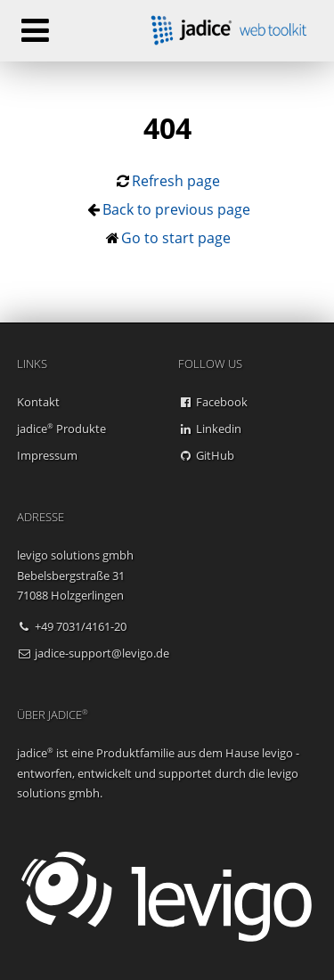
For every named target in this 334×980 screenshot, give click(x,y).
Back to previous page (176, 209)
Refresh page (176, 181)
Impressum (47, 455)
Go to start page (176, 238)
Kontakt (38, 402)
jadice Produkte (61, 429)
